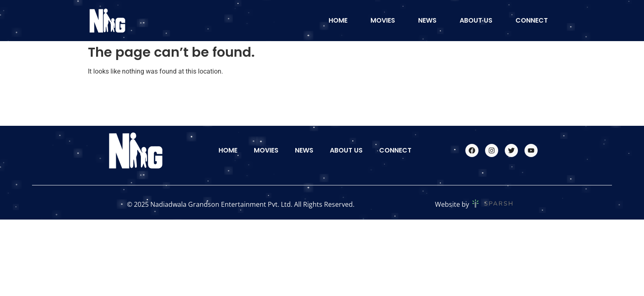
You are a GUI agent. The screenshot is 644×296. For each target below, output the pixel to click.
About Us (476, 20)
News (427, 20)
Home (338, 20)
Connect (532, 20)
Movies (383, 20)
